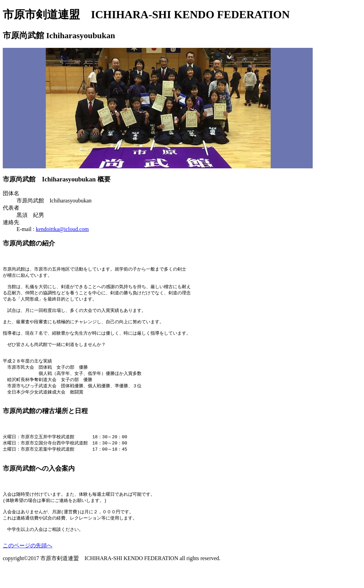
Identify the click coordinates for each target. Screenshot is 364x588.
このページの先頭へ (28, 566)
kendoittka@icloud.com (62, 229)
